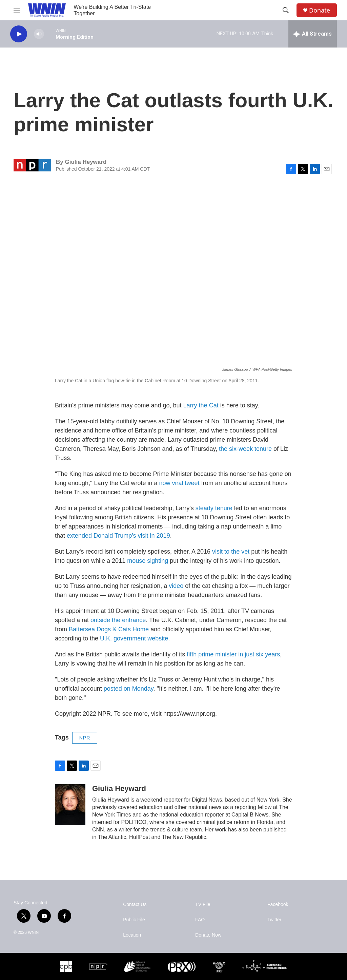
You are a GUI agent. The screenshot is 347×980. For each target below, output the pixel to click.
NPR (85, 738)
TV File (203, 905)
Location (132, 935)
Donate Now (208, 935)
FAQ (200, 920)
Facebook (278, 905)
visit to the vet (231, 552)
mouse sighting (148, 561)
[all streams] (313, 34)
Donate (320, 10)
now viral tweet (179, 483)
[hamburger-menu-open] (17, 10)
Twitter (274, 920)
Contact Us (135, 905)
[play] (19, 34)
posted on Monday (129, 689)
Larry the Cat (201, 405)
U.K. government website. (135, 638)
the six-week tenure (245, 449)
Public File (134, 920)
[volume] (39, 34)
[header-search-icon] (286, 10)
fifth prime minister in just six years (233, 654)
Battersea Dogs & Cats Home (109, 629)
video (176, 586)
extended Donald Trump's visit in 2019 (118, 536)
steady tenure (214, 508)
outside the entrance (118, 620)
